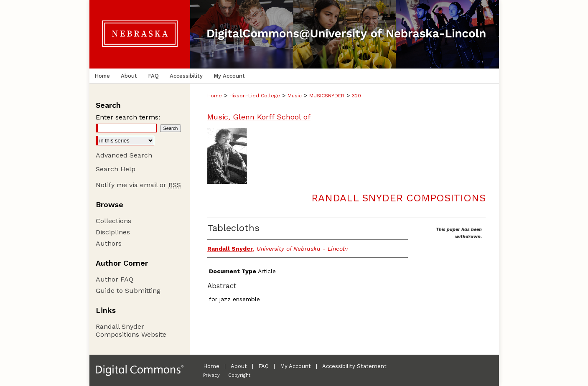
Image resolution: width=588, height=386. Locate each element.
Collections (113, 221)
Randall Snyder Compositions (398, 198)
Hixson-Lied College (255, 96)
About (239, 366)
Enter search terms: (128, 117)
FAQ (263, 366)
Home (215, 96)
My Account (295, 366)
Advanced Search (124, 155)
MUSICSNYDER (327, 96)
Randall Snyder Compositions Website (131, 330)
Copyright (239, 375)
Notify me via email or (138, 185)
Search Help (116, 169)
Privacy (211, 375)
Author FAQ (115, 279)
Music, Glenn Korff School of (259, 117)
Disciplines (113, 232)
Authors (109, 243)
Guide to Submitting (128, 291)
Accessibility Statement (354, 366)
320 (356, 96)
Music (295, 96)
